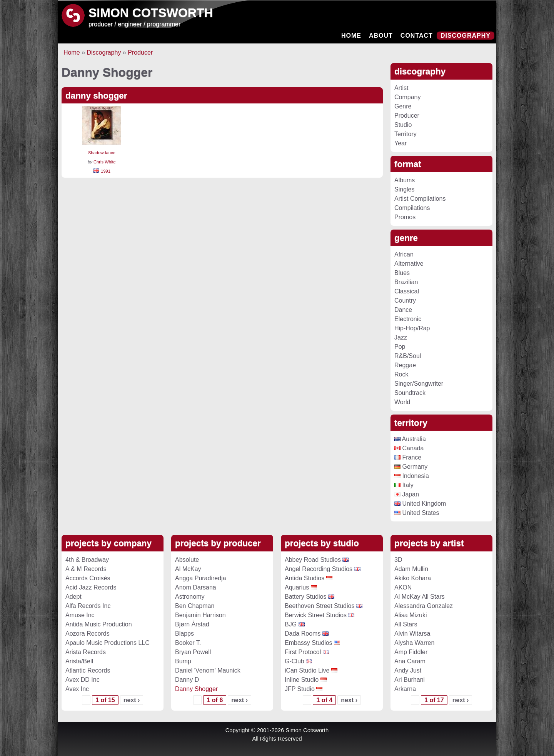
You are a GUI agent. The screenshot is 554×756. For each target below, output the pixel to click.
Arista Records (86, 652)
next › (132, 700)
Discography (466, 36)
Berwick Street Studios (316, 615)
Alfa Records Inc (88, 606)
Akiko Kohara (413, 578)
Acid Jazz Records (91, 587)
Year (400, 143)
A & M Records (86, 569)
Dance (403, 310)
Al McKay (188, 569)
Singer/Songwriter (419, 384)
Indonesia (412, 476)
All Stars (406, 624)
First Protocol (303, 652)
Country (405, 301)
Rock (401, 374)
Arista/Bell (79, 661)
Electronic (408, 319)
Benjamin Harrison (200, 615)
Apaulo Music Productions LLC (108, 643)
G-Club (295, 661)
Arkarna (405, 689)
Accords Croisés (88, 578)
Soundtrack (410, 393)
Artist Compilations (420, 199)
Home (351, 36)
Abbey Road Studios (313, 560)
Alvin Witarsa (412, 634)
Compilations (412, 208)
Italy (404, 485)
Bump (183, 661)
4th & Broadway (87, 560)
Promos (405, 217)
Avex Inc (77, 689)
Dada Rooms (303, 634)
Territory (405, 134)
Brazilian (406, 282)
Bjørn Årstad (192, 624)
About (381, 36)
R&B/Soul (408, 356)
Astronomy (190, 597)
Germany (411, 467)
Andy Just (408, 670)
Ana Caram (410, 661)
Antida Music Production (99, 624)
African (404, 254)
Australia (410, 439)
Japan (407, 494)
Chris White (105, 162)
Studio (403, 125)
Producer (140, 52)
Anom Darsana (196, 587)
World (402, 402)
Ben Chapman (195, 606)
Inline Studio (302, 680)
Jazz (401, 337)
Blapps (184, 634)
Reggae (405, 365)
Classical (407, 291)
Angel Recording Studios (319, 569)
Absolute (187, 560)
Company (407, 97)
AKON (403, 587)
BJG (291, 624)
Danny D (187, 680)
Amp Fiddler (411, 652)
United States (417, 513)
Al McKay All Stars (420, 597)
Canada (409, 448)
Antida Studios (305, 578)
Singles (404, 189)
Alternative (409, 264)
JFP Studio (300, 689)
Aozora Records (88, 634)
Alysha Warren (414, 643)
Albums (405, 180)
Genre (403, 106)
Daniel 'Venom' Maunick (208, 670)
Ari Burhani (410, 680)
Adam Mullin (411, 569)
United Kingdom (420, 504)
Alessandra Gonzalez (424, 606)
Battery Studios (306, 597)
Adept (73, 597)
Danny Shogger (196, 689)
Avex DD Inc (83, 680)
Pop (400, 347)
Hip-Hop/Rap (412, 328)
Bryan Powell (193, 652)
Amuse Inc (80, 615)
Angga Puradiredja (201, 578)
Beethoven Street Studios (320, 606)
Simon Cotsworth (151, 13)
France (408, 457)
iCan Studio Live (307, 670)
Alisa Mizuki (410, 615)
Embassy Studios (309, 643)
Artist (401, 88)
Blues (402, 273)
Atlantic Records (88, 670)
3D (398, 560)
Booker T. (188, 643)
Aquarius (297, 587)
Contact (417, 36)
